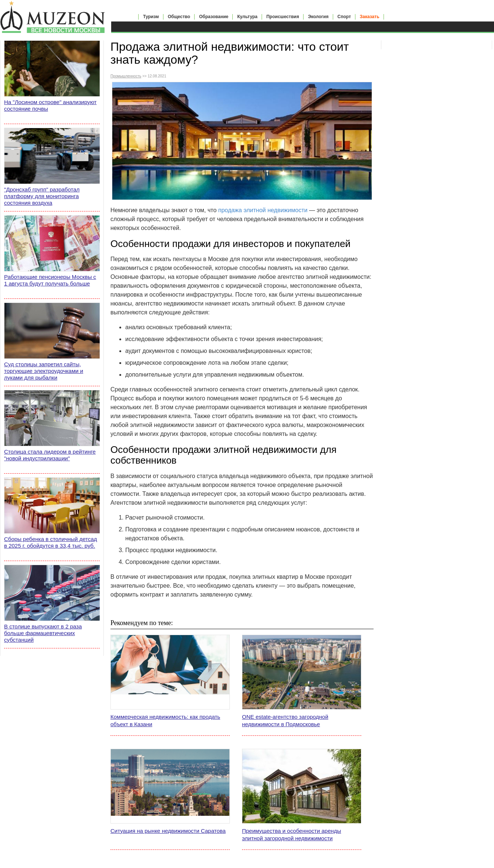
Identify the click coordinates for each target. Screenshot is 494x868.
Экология (318, 17)
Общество (179, 17)
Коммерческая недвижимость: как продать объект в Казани (165, 720)
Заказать (370, 17)
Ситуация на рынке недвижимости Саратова (168, 831)
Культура (247, 17)
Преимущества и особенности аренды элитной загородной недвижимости (291, 834)
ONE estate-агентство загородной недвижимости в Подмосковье (285, 720)
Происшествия (283, 17)
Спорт (344, 17)
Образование (214, 17)
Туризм (151, 17)
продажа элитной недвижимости (263, 210)
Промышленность (126, 76)
